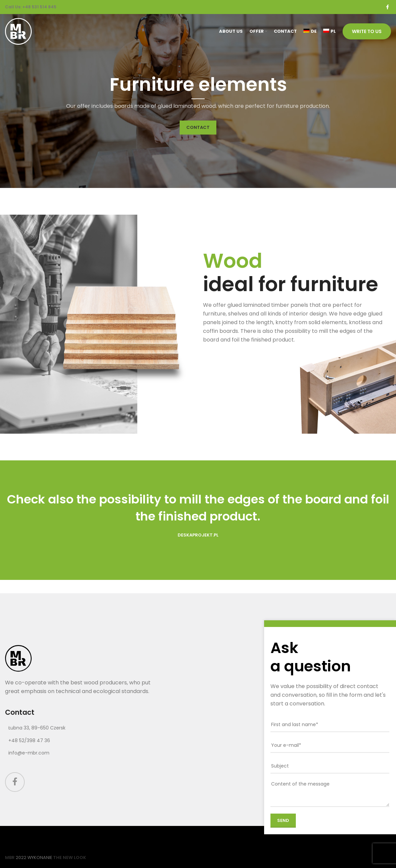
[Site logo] (18, 31)
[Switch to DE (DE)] (310, 31)
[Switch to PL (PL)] (330, 31)
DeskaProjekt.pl (198, 535)
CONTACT (198, 127)
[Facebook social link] (387, 7)
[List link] (82, 728)
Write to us (367, 31)
